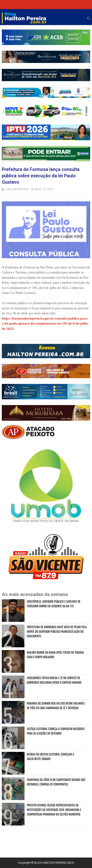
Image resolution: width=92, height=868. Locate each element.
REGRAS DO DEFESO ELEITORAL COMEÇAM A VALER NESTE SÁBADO (50, 756)
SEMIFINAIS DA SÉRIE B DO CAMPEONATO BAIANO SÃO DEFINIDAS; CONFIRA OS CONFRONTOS (56, 782)
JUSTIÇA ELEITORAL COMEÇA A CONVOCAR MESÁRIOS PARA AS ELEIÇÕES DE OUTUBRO (56, 731)
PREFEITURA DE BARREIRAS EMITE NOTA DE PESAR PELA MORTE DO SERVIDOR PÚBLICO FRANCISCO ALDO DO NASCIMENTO (57, 631)
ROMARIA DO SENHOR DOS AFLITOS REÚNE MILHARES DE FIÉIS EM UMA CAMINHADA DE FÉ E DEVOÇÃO (56, 705)
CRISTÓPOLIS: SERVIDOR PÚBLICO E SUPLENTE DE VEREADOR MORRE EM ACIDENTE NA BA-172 (54, 604)
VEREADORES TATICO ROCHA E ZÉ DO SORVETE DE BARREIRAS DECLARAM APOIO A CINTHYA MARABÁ (54, 680)
